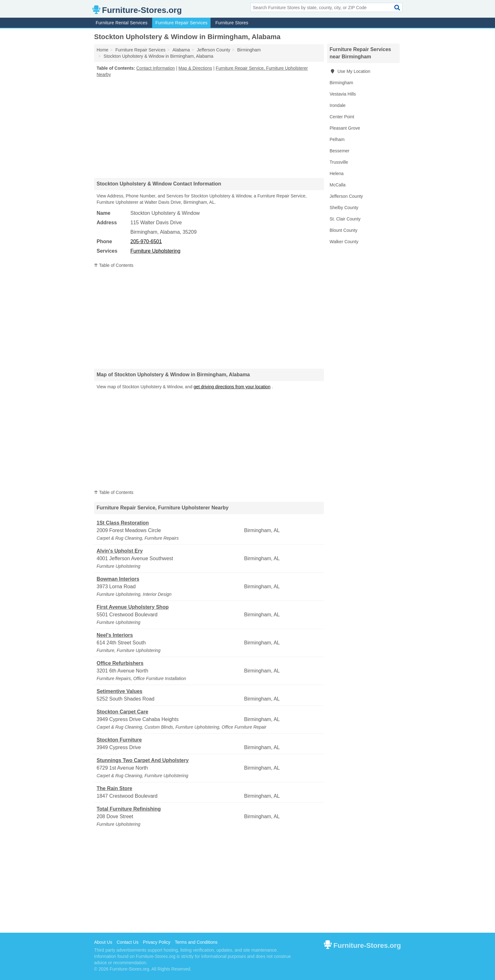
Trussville (339, 162)
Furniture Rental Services (122, 23)
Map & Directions (195, 68)
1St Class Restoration (123, 523)
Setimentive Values (119, 691)
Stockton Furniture (119, 740)
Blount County (343, 230)
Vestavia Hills (343, 94)
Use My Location (350, 71)
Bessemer (340, 151)
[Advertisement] (209, 127)
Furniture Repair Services (181, 23)
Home (102, 50)
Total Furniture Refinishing (129, 809)
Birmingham (341, 83)
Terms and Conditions (196, 942)
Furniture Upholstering (155, 251)
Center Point (342, 117)
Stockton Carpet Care (122, 712)
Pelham (337, 139)
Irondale (338, 105)
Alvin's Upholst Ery (120, 551)
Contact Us (127, 942)
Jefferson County (346, 196)
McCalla (338, 185)
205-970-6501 (146, 241)
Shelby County (344, 208)
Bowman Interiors (118, 579)
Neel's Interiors (115, 635)
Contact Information (156, 68)
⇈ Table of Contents (114, 265)
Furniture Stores (232, 23)
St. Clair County (345, 219)
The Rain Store (114, 788)
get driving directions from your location (232, 387)
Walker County (344, 242)
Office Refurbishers (120, 663)
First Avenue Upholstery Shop (133, 607)
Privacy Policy (157, 942)
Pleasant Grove (345, 128)
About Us (103, 942)
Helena (337, 173)
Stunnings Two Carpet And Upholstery (143, 760)
